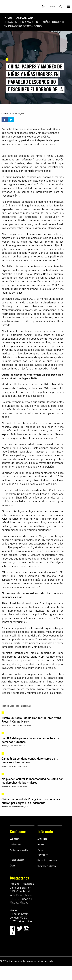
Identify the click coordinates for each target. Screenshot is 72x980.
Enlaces (41, 850)
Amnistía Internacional (15, 129)
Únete (52, 6)
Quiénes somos (16, 844)
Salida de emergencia (47, 860)
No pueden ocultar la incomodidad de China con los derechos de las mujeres (32, 781)
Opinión (41, 844)
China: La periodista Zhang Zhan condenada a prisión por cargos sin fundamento (31, 801)
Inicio (8, 18)
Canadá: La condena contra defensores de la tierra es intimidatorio (30, 760)
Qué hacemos (16, 839)
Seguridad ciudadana (47, 866)
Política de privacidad (19, 850)
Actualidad (25, 18)
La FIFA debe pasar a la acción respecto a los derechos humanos (30, 740)
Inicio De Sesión (17, 860)
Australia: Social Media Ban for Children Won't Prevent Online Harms (31, 720)
